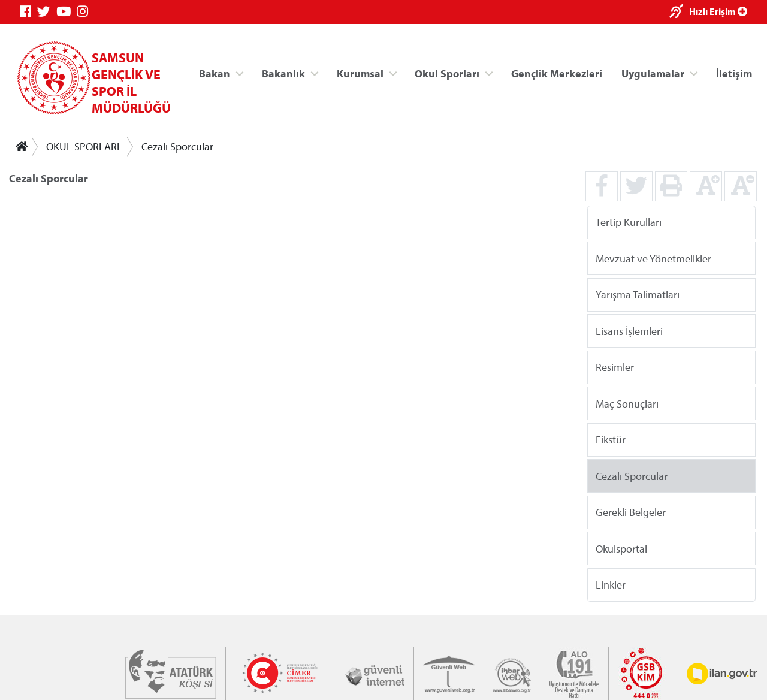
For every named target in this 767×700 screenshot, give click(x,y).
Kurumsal (360, 73)
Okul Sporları (447, 73)
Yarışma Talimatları (638, 295)
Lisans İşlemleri (629, 331)
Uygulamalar (653, 73)
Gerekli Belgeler (631, 512)
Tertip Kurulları (629, 222)
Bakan (215, 73)
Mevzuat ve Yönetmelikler (653, 258)
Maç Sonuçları (627, 403)
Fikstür (611, 440)
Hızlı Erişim (718, 11)
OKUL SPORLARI (83, 147)
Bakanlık (283, 73)
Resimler (615, 367)
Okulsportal (621, 548)
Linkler (611, 585)
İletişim (734, 73)
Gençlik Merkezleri (557, 73)
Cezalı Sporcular (177, 147)
